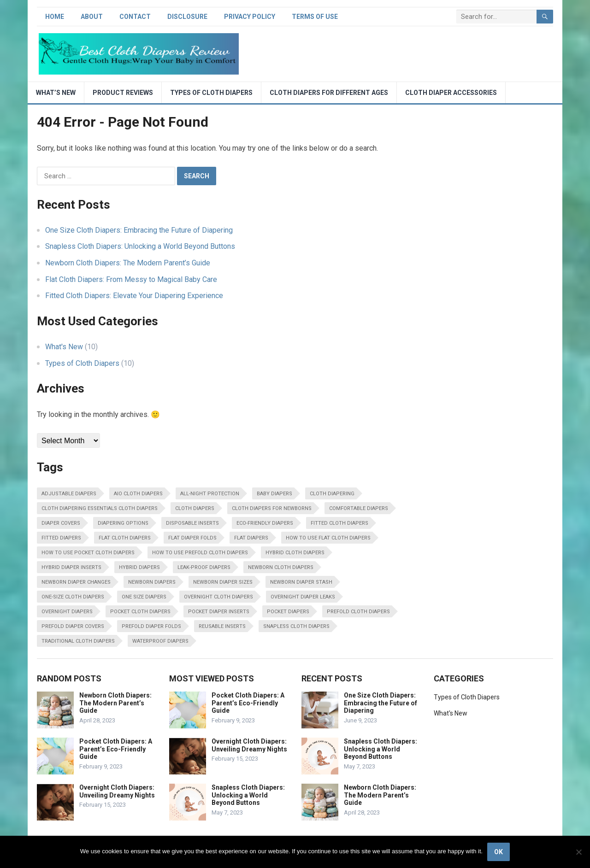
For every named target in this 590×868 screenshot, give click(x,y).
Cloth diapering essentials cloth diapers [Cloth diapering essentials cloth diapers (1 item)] (100, 508)
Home (55, 17)
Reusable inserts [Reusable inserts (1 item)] (222, 626)
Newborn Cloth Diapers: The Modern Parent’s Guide (128, 263)
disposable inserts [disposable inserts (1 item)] (192, 523)
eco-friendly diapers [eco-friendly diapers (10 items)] (265, 523)
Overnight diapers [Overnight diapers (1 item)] (67, 612)
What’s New (56, 93)
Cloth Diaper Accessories (451, 93)
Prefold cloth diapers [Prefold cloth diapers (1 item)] (358, 612)
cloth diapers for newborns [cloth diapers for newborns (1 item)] (272, 508)
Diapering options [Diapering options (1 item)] (123, 523)
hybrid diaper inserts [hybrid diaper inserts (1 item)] (71, 567)
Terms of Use (315, 17)
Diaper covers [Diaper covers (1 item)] (61, 523)
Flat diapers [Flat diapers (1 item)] (251, 538)
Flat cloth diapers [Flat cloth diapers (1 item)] (125, 538)
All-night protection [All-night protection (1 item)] (210, 494)
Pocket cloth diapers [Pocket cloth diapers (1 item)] (140, 612)
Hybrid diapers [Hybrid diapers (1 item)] (139, 567)
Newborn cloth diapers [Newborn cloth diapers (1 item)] (281, 567)
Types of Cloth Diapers (211, 93)
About (92, 17)
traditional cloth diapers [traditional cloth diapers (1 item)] (78, 641)
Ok (499, 852)
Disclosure (187, 17)
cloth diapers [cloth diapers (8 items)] (195, 508)
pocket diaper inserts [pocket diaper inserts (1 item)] (219, 612)
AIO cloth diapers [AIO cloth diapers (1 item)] (138, 494)
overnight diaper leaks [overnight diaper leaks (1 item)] (303, 597)
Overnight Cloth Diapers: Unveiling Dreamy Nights (117, 791)
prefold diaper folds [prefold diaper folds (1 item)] (151, 626)
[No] (578, 852)
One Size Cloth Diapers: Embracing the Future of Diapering (139, 230)
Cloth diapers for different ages (329, 93)
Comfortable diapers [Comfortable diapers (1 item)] (359, 508)
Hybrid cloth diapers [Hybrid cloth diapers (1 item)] (295, 553)
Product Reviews (123, 93)
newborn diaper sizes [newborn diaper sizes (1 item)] (223, 582)
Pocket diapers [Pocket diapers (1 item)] (288, 612)
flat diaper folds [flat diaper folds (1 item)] (192, 538)
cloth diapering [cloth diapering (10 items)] (332, 494)
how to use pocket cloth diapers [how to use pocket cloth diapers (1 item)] (88, 553)
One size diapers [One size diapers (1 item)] (144, 597)
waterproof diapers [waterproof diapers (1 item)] (160, 641)
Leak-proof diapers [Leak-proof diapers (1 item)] (204, 567)
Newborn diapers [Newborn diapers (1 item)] (152, 582)
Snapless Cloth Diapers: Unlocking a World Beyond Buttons (140, 246)
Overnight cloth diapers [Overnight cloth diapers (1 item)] (218, 597)
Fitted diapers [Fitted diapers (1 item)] (61, 538)
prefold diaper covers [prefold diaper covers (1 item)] (73, 626)
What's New (64, 347)
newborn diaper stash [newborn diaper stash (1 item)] (301, 582)
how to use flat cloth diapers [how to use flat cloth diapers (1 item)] (328, 538)
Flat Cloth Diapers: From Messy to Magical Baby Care (131, 279)
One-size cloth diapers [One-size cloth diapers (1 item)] (73, 597)
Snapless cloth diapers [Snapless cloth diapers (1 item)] (296, 626)
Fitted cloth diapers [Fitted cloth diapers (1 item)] (339, 523)
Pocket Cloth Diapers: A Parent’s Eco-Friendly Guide (116, 749)
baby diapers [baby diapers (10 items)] (274, 494)
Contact (135, 17)
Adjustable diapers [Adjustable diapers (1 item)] (69, 494)
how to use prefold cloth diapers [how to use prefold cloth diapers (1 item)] (200, 553)
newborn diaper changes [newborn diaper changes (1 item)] (76, 582)
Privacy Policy (250, 17)
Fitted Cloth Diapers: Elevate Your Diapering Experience (134, 296)
